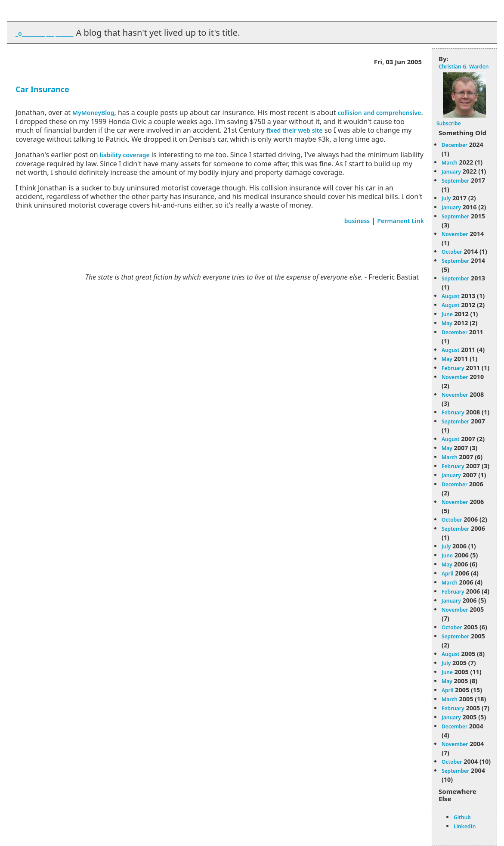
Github (462, 817)
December (455, 145)
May (447, 323)
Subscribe (449, 123)
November (455, 234)
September (455, 181)
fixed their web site (295, 130)
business (357, 221)
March (450, 163)
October (452, 252)
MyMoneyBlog (93, 113)
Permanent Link (400, 221)
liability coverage (125, 155)
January (451, 172)
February (453, 368)
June (447, 314)
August (451, 296)
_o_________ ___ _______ (44, 33)
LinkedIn (465, 826)
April (448, 574)
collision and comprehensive (380, 113)
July (446, 198)
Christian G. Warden (464, 67)
